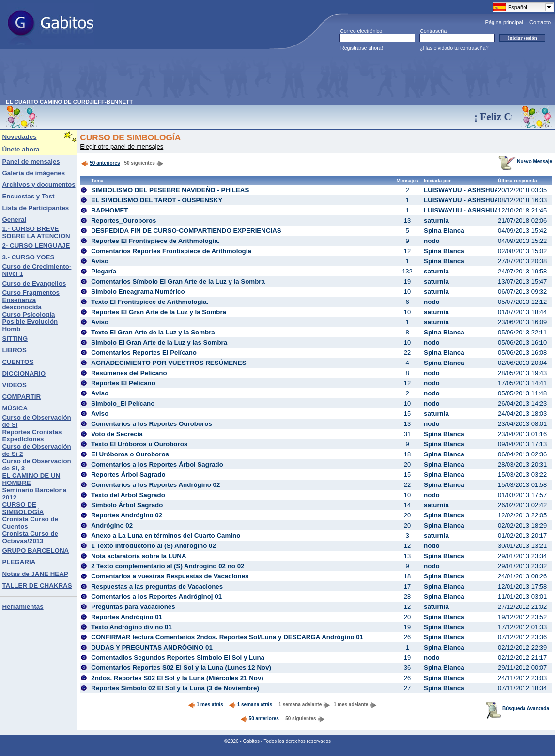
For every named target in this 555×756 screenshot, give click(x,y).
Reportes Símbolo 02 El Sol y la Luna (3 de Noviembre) (175, 688)
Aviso (100, 261)
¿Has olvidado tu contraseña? (454, 48)
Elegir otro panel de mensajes (122, 146)
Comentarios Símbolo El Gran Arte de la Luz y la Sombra (178, 281)
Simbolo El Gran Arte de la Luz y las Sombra (159, 342)
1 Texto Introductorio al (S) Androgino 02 (154, 546)
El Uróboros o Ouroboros (130, 454)
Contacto (540, 22)
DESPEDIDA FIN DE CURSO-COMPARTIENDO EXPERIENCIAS (186, 231)
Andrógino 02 (112, 525)
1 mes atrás (206, 704)
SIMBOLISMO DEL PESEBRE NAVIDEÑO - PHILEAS (170, 190)
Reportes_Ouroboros (123, 220)
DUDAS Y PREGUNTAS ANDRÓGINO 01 (152, 647)
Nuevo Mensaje (525, 161)
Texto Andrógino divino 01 (131, 627)
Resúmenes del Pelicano (129, 373)
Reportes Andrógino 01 (127, 617)
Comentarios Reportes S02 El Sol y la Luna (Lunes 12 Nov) (181, 668)
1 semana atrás (250, 704)
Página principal (504, 22)
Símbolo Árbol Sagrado (127, 505)
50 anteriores (100, 163)
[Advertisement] (182, 77)
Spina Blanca (444, 231)
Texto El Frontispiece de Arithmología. (150, 302)
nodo (432, 241)
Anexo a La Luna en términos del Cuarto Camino (166, 536)
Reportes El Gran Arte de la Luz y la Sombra (159, 312)
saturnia (436, 220)
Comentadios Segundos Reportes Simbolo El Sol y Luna (178, 658)
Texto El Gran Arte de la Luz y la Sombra (153, 332)
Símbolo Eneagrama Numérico (138, 292)
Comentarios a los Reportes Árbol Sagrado (157, 464)
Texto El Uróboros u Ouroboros (139, 444)
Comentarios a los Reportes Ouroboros (152, 424)
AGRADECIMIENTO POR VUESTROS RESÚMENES (169, 363)
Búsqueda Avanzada (517, 708)
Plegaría (104, 271)
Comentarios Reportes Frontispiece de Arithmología (171, 251)
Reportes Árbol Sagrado (128, 475)
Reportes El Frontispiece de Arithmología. (155, 241)
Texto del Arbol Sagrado (128, 495)
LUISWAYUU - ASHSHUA (462, 190)
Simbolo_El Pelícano (123, 403)
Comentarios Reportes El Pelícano (144, 353)
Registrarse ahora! (362, 48)
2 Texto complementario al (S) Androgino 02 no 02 (168, 566)
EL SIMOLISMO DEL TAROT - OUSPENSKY (157, 200)
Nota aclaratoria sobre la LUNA (139, 556)
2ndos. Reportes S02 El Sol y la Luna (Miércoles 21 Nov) (177, 678)
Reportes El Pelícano (123, 383)
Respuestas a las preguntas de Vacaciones (157, 586)
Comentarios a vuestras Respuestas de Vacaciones (170, 576)
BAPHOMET (109, 210)
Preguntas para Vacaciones (133, 607)
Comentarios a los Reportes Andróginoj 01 (156, 597)
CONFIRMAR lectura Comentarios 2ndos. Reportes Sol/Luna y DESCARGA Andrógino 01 (227, 637)
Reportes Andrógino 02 (127, 515)
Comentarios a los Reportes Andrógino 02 (155, 485)
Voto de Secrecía (117, 434)
